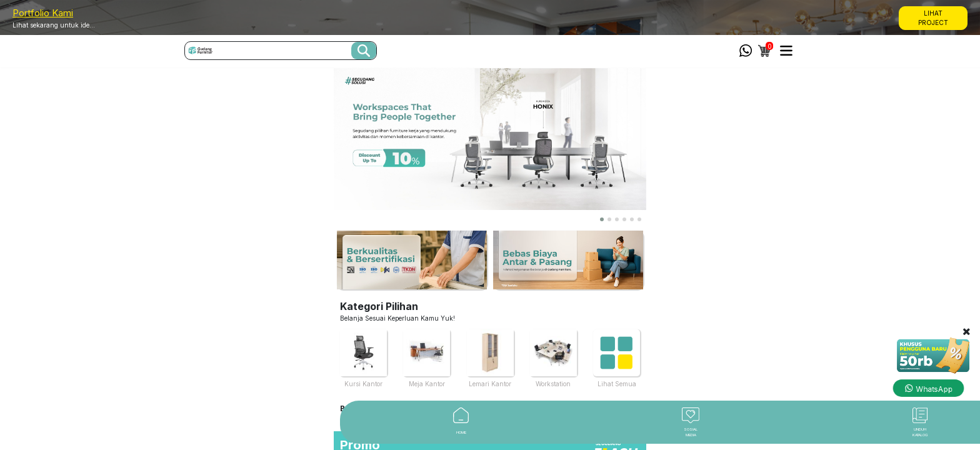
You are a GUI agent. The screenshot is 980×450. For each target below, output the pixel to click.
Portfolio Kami (43, 13)
